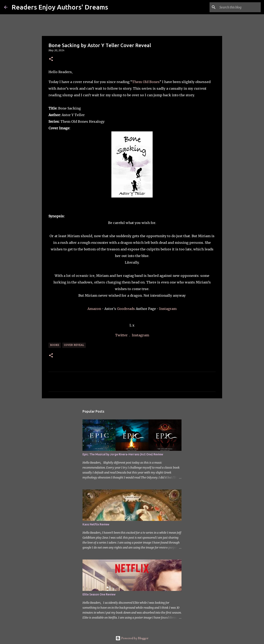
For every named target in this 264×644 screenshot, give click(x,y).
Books (55, 345)
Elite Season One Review (99, 594)
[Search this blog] (239, 7)
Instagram (168, 309)
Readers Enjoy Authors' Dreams (60, 7)
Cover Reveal (74, 345)
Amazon (94, 309)
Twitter (122, 335)
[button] (51, 59)
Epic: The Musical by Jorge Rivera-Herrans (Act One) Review (123, 454)
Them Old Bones (146, 82)
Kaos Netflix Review (96, 524)
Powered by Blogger (132, 638)
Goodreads (126, 309)
